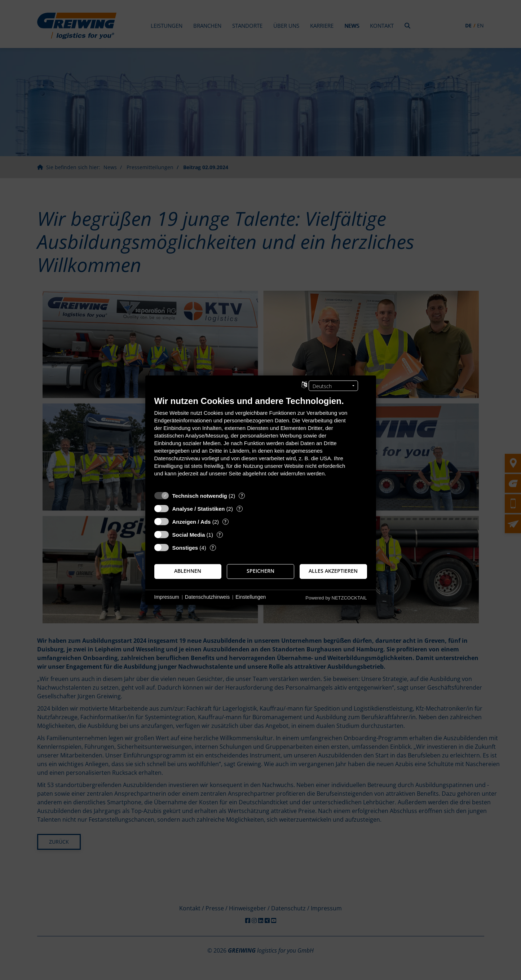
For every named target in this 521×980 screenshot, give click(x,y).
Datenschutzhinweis (207, 597)
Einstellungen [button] (251, 597)
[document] (261, 441)
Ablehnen (188, 571)
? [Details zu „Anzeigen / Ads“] (225, 521)
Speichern (260, 571)
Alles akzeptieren (333, 571)
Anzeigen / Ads (192, 521)
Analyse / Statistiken (199, 508)
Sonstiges (185, 547)
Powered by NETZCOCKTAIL (336, 597)
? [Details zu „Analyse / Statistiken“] (239, 508)
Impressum (167, 597)
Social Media (189, 534)
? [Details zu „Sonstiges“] (213, 547)
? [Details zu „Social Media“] (220, 534)
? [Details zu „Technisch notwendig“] (242, 495)
